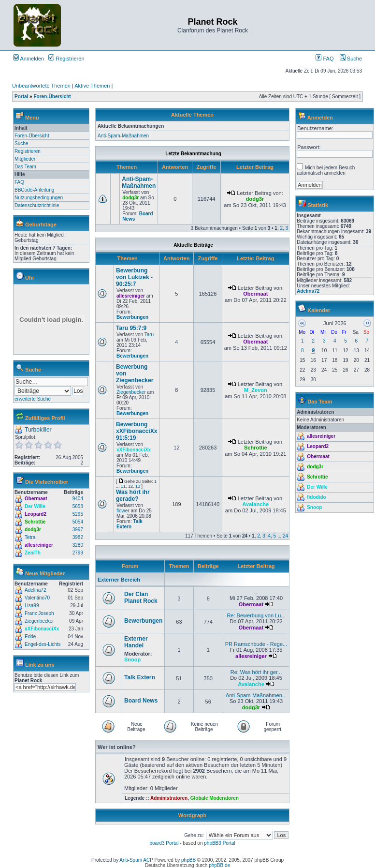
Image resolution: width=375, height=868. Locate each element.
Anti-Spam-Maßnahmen (123, 136)
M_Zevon (256, 390)
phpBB (188, 860)
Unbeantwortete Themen (41, 86)
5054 (78, 522)
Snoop (132, 659)
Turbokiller (38, 430)
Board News (141, 701)
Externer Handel (136, 642)
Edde (30, 636)
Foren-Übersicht (52, 97)
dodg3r (33, 530)
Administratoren (169, 798)
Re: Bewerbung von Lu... (256, 615)
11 (123, 486)
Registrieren (66, 59)
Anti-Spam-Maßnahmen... (256, 695)
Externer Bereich (119, 580)
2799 (78, 553)
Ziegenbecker (39, 621)
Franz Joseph (39, 613)
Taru (149, 335)
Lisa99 (32, 606)
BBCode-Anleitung (34, 190)
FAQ (325, 59)
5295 (78, 514)
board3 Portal (164, 843)
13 (138, 486)
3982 (78, 537)
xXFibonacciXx (42, 629)
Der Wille (35, 506)
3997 (78, 530)
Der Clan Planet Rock (141, 598)
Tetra (30, 537)
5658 (78, 506)
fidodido (316, 497)
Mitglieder (25, 159)
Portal (21, 97)
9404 (78, 499)
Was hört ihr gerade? (133, 495)
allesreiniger (39, 545)
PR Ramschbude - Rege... (256, 644)
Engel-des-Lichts (43, 644)
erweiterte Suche (33, 399)
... (256, 592)
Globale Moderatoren (215, 798)
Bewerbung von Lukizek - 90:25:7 (134, 277)
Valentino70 (37, 598)
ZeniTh (33, 553)
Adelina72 (35, 590)
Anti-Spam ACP (136, 860)
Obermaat (36, 499)
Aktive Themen (92, 86)
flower (123, 511)
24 (285, 536)
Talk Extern (130, 524)
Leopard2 (36, 514)
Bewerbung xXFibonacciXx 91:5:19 (137, 431)
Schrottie (35, 522)
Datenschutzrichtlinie (37, 205)
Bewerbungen (132, 317)
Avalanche (256, 504)
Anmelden (29, 59)
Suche (351, 59)
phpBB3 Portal (220, 843)
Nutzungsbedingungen (39, 198)
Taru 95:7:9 (131, 328)
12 (130, 486)
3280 (78, 545)
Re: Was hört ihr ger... (256, 672)
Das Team (25, 167)
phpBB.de (219, 865)
